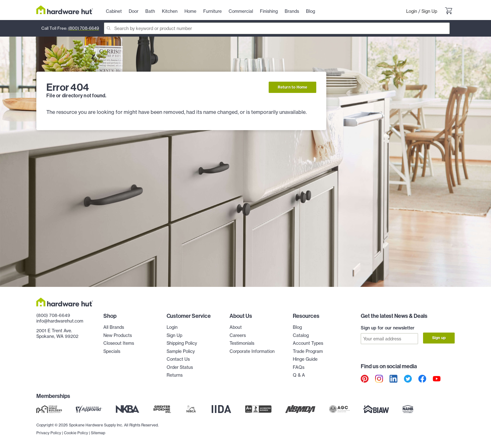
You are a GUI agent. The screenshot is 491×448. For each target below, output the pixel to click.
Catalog (301, 335)
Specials (112, 351)
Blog (297, 327)
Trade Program (308, 351)
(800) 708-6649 (84, 28)
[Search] (277, 28)
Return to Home (293, 87)
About (236, 327)
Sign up (439, 338)
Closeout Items (119, 343)
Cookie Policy (76, 433)
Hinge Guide (305, 359)
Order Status (180, 367)
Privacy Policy (49, 433)
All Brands (114, 327)
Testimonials (242, 343)
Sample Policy (181, 351)
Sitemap (98, 433)
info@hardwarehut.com (60, 321)
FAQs (299, 367)
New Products (118, 335)
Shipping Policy (182, 343)
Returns (175, 375)
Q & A (299, 375)
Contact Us (178, 359)
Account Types (308, 343)
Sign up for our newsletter (388, 328)
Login (412, 11)
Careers (238, 335)
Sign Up (429, 11)
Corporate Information (252, 351)
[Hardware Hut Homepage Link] (65, 10)
